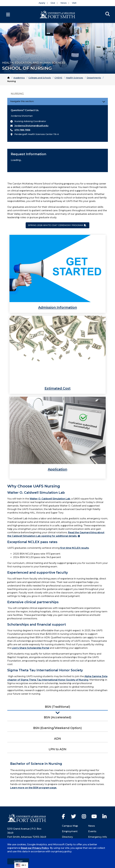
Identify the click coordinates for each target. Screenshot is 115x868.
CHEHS (58, 78)
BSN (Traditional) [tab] (57, 707)
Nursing (17, 94)
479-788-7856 (22, 130)
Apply (42, 3)
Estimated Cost (58, 388)
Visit (74, 3)
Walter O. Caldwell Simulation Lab (50, 499)
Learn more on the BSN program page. (34, 788)
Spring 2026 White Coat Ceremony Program (56, 225)
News (64, 3)
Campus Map (70, 826)
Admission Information (58, 307)
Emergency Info (98, 837)
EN (20, 865)
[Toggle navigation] (104, 101)
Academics (19, 78)
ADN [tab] (57, 739)
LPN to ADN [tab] (57, 749)
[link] (58, 274)
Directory (67, 837)
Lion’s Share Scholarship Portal (30, 648)
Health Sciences (74, 78)
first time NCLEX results (75, 548)
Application (57, 469)
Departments (94, 78)
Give (53, 3)
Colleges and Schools (40, 78)
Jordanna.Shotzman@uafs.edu (31, 126)
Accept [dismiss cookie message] (18, 861)
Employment (70, 831)
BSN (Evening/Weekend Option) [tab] (57, 728)
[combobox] (21, 865)
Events (92, 831)
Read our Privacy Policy (35, 848)
